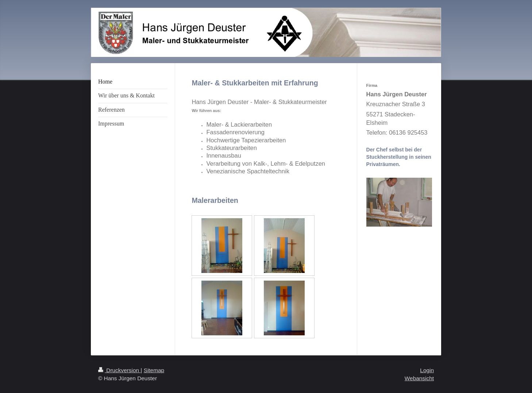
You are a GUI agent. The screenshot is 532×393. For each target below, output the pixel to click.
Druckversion (119, 370)
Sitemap (154, 370)
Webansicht (419, 378)
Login (427, 370)
